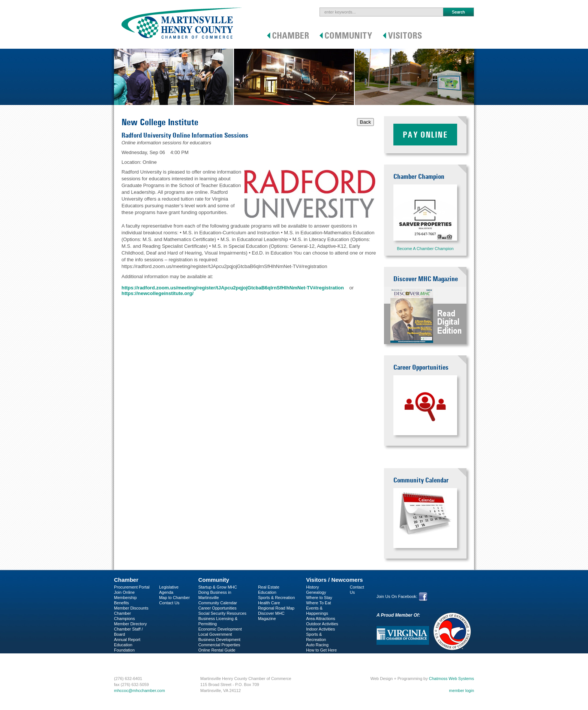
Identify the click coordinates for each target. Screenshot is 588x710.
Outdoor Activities (322, 624)
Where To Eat (318, 603)
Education (267, 592)
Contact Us (169, 603)
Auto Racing (317, 645)
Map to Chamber (174, 598)
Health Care (269, 603)
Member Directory (130, 624)
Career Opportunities (217, 608)
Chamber (126, 580)
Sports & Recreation (276, 598)
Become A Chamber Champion (425, 249)
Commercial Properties (219, 645)
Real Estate (269, 587)
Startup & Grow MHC (218, 587)
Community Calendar (218, 603)
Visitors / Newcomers (334, 580)
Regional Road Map (276, 608)
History (312, 587)
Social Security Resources (222, 613)
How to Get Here (321, 650)
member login (461, 691)
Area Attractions (321, 619)
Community (214, 580)
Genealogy (316, 592)
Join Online (124, 592)
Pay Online (425, 135)
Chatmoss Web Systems (451, 679)
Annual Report (127, 640)
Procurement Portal (132, 587)
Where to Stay (319, 598)
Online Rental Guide (217, 650)
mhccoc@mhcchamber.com (139, 691)
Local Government (215, 634)
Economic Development (220, 629)
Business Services (131, 661)
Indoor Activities (320, 629)
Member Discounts (131, 608)
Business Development (220, 640)
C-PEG (121, 655)
